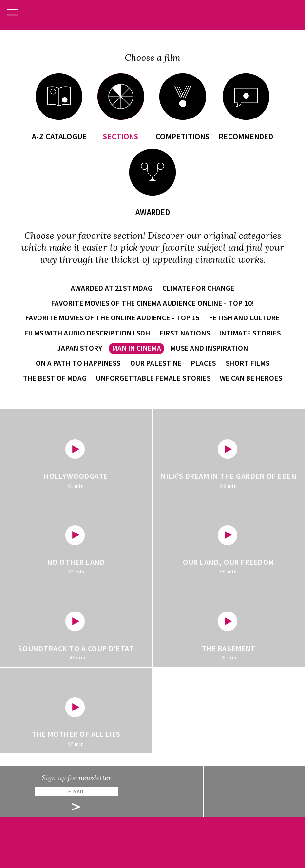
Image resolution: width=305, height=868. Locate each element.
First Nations (185, 333)
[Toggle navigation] (12, 15)
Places (203, 363)
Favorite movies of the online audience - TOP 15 (113, 318)
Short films (248, 363)
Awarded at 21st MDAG (112, 288)
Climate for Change (198, 288)
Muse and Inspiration (209, 348)
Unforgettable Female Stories (153, 378)
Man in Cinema (137, 348)
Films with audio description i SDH (87, 333)
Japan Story (80, 348)
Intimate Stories (250, 333)
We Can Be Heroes (251, 378)
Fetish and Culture (244, 318)
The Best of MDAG (55, 378)
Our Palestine (156, 363)
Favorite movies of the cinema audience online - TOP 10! (152, 303)
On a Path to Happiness (78, 363)
